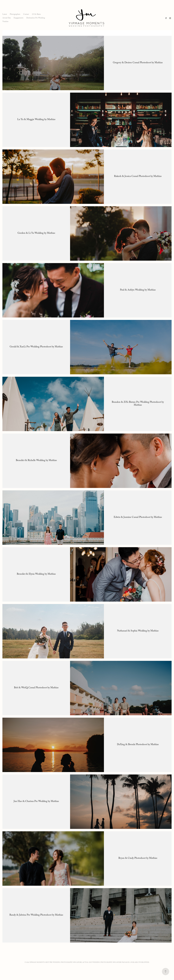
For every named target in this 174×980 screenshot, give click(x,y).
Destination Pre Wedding (36, 18)
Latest (5, 15)
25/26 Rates (36, 15)
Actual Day (7, 18)
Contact (26, 15)
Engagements (18, 18)
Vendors (5, 22)
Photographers (15, 15)
